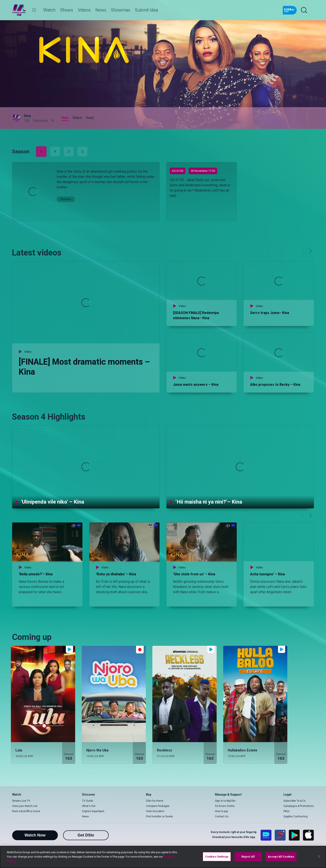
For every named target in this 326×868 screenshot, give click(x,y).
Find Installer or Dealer (160, 816)
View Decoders (155, 811)
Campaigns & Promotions (299, 806)
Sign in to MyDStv (225, 801)
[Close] (319, 856)
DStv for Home (155, 801)
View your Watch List (25, 806)
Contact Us (222, 816)
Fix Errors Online (225, 806)
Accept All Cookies (281, 857)
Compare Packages (158, 806)
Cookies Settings (217, 857)
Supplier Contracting (295, 816)
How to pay (221, 811)
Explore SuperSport (93, 811)
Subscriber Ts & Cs (294, 801)
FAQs (287, 811)
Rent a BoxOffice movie (26, 811)
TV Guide (88, 801)
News (86, 816)
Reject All (248, 857)
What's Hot (89, 806)
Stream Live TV (21, 801)
